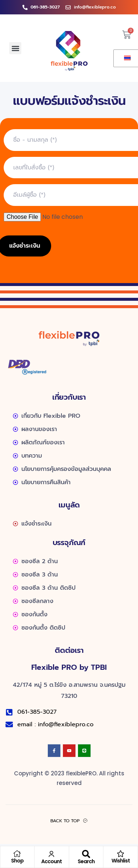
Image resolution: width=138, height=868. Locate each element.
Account (52, 861)
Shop (17, 861)
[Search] (86, 854)
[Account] (52, 854)
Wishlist (121, 861)
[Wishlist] (121, 854)
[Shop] (17, 854)
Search (86, 861)
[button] (15, 48)
